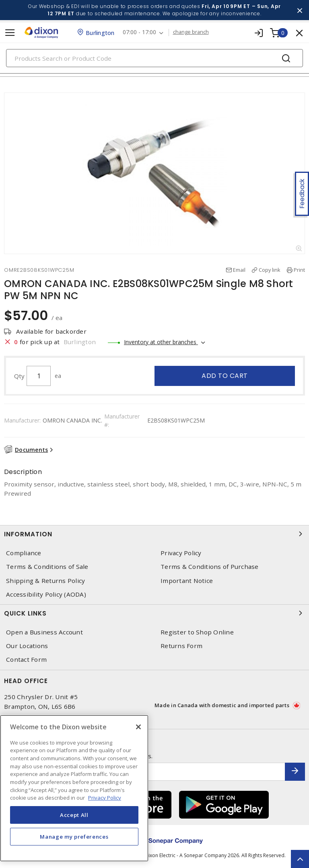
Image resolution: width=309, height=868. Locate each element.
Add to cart (225, 376)
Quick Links (154, 613)
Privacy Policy (181, 553)
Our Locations (27, 646)
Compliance (24, 553)
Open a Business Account (44, 632)
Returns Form (181, 646)
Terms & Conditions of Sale (47, 567)
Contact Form (26, 660)
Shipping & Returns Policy (45, 581)
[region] (74, 788)
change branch (191, 32)
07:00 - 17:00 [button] (139, 32)
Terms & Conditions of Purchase (210, 567)
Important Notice (187, 581)
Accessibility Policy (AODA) (46, 594)
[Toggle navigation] (10, 33)
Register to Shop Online (197, 632)
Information (154, 534)
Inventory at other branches (161, 342)
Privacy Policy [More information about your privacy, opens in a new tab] (105, 798)
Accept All (74, 815)
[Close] (138, 727)
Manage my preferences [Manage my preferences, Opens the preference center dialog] (74, 837)
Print (299, 270)
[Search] (154, 58)
